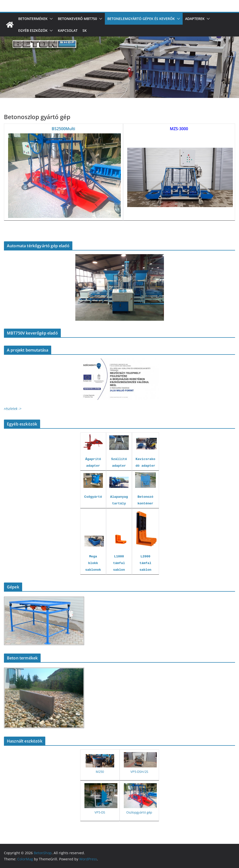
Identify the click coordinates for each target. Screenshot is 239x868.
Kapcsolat (68, 30)
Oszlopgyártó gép (139, 812)
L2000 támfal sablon (145, 563)
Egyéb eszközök (33, 30)
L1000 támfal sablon (119, 563)
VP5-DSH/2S (139, 772)
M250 (100, 772)
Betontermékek (33, 19)
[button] (50, 19)
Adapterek (195, 19)
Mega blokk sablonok (93, 563)
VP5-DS (100, 812)
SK (85, 30)
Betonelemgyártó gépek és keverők (141, 19)
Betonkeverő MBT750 (77, 19)
